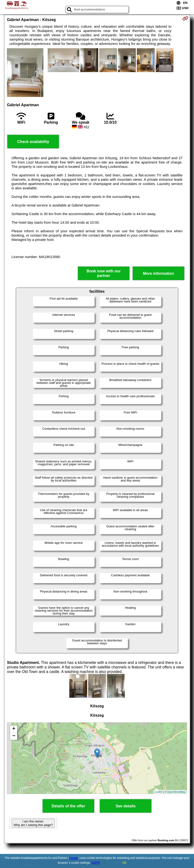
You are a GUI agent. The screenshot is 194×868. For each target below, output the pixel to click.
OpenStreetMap (176, 792)
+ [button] (14, 729)
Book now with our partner (104, 273)
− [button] (14, 736)
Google (74, 858)
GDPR (96, 863)
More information (158, 273)
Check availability (33, 142)
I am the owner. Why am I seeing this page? (33, 823)
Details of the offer (68, 806)
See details (126, 806)
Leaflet (158, 792)
